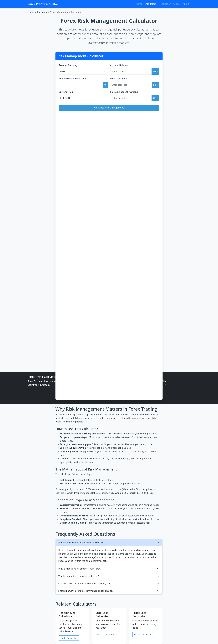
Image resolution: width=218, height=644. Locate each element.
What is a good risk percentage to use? (79, 576)
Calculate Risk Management (109, 108)
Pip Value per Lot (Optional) (125, 92)
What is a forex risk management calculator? (82, 542)
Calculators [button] (151, 4)
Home (139, 4)
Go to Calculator (69, 638)
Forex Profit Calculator (43, 4)
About (186, 4)
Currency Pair (66, 92)
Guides (177, 4)
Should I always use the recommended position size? (86, 591)
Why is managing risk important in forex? (80, 569)
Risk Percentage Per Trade (73, 79)
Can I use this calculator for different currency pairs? (86, 583)
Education (166, 4)
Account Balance (119, 65)
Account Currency (68, 65)
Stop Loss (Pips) (118, 79)
